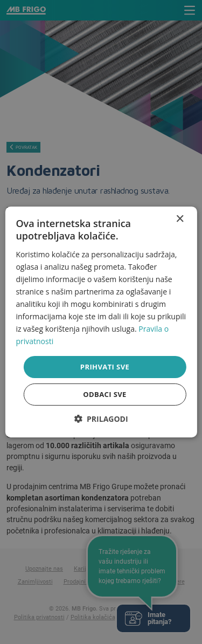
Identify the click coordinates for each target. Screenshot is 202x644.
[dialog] (101, 322)
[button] (101, 419)
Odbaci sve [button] (105, 394)
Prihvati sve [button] (105, 366)
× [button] (180, 219)
